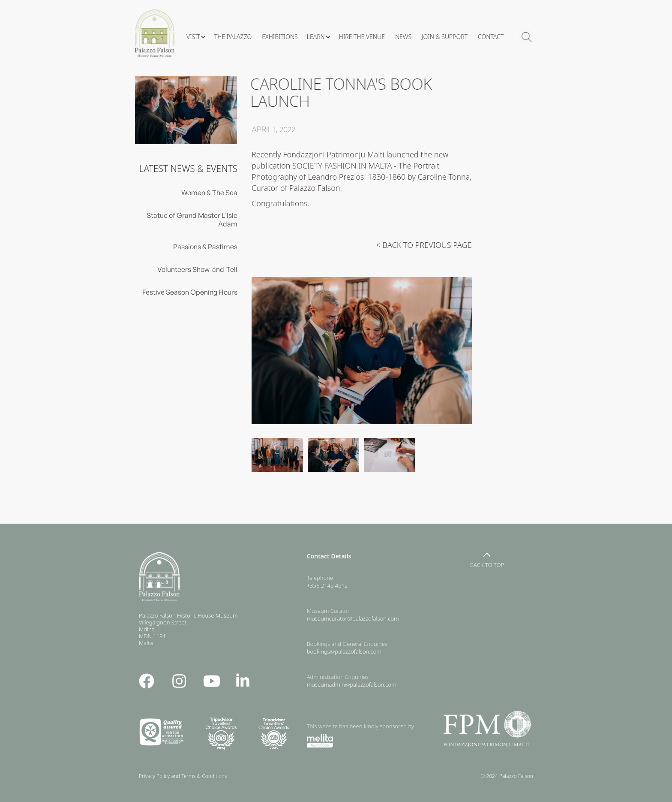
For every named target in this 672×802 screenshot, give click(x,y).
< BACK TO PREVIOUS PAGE (424, 245)
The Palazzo (233, 37)
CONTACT (491, 37)
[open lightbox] (362, 350)
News (403, 37)
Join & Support (445, 37)
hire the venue (362, 37)
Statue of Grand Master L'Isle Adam (192, 220)
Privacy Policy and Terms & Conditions (185, 776)
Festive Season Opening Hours (190, 292)
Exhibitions (280, 37)
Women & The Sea (209, 193)
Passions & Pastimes (205, 247)
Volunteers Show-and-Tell (197, 269)
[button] (196, 37)
